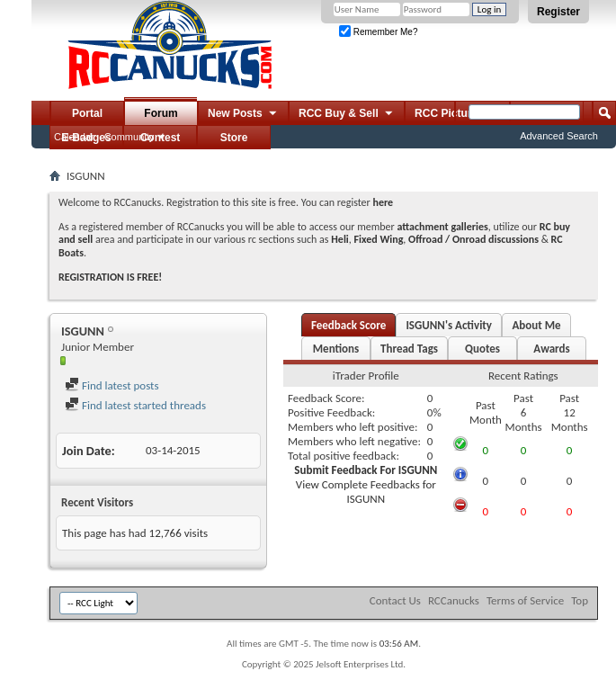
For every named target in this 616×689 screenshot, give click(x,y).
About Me (536, 325)
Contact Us (395, 600)
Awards (551, 349)
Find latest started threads (135, 405)
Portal (87, 113)
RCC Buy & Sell (347, 114)
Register (558, 12)
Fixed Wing (379, 239)
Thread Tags (409, 349)
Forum (161, 113)
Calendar (74, 137)
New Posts (243, 114)
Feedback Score (348, 325)
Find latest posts (112, 385)
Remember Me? (378, 32)
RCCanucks (454, 600)
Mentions (336, 349)
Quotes (482, 349)
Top (580, 600)
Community (129, 137)
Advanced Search (559, 136)
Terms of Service (525, 600)
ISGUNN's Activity (449, 325)
